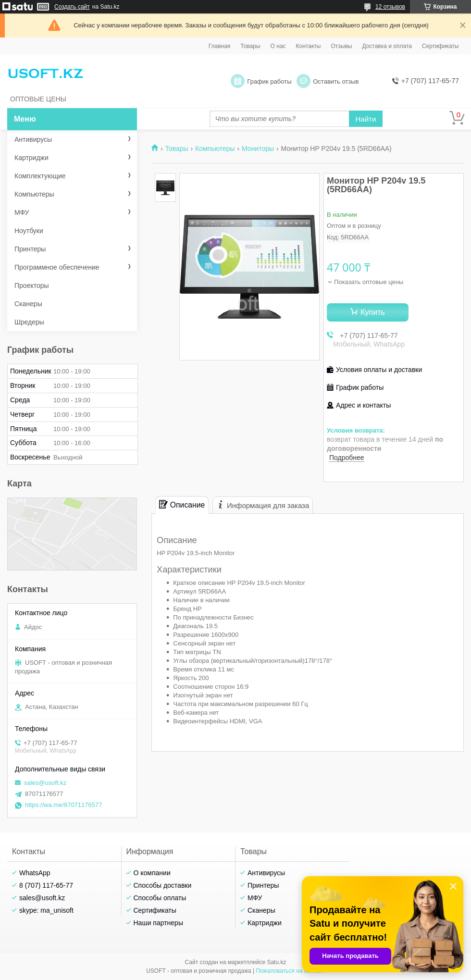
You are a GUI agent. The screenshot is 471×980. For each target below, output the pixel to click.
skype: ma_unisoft (46, 910)
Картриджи (31, 158)
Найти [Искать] (366, 119)
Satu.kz (276, 962)
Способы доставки (163, 885)
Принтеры (30, 249)
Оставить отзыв (336, 81)
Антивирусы (33, 139)
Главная (220, 46)
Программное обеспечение (57, 267)
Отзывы (341, 46)
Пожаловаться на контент (290, 971)
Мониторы (258, 149)
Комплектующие (40, 176)
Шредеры (29, 322)
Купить (373, 312)
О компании (152, 873)
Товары (250, 46)
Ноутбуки (29, 231)
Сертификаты (440, 46)
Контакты (309, 46)
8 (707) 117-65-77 (46, 885)
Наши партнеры (158, 923)
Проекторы (32, 285)
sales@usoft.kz (45, 783)
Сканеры (28, 304)
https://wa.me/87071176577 (63, 805)
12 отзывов (390, 7)
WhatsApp (35, 873)
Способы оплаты (160, 898)
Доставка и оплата (387, 46)
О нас (278, 46)
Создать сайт (72, 7)
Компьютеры (215, 149)
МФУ (22, 212)
